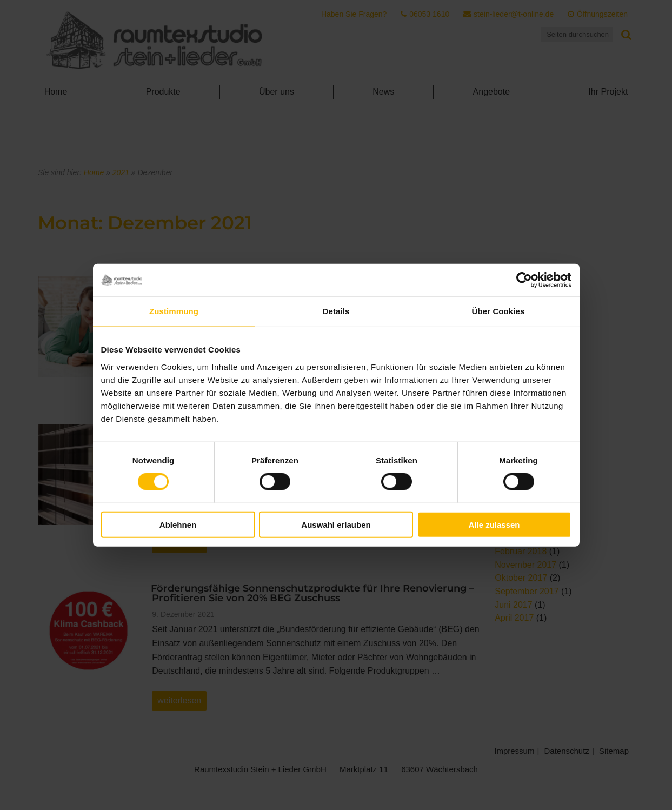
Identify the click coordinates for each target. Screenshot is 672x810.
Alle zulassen (494, 524)
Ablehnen (178, 524)
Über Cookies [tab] (498, 311)
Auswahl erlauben (336, 524)
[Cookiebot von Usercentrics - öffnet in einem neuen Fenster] (524, 280)
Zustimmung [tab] (174, 311)
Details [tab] (336, 311)
